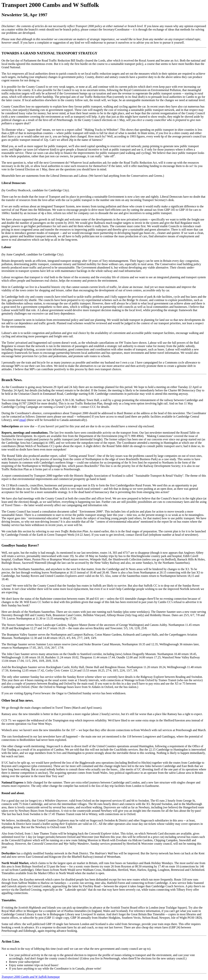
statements (32, 176)
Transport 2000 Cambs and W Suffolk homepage (31, 977)
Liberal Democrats (13, 183)
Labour (6, 247)
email (23, 420)
